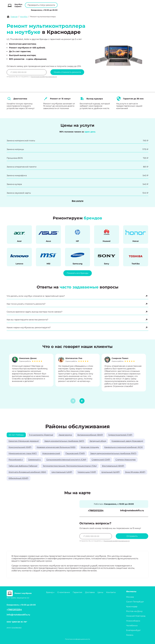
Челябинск (132, 626)
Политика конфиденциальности (77, 639)
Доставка (90, 592)
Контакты (90, 10)
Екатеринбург (133, 630)
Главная (14, 17)
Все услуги (78, 201)
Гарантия (78, 592)
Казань (130, 635)
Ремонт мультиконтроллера (43, 17)
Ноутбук (24, 17)
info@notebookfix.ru (132, 511)
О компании (69, 10)
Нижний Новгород (136, 616)
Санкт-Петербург (135, 602)
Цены (80, 10)
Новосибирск (133, 621)
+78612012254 (83, 4)
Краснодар (132, 607)
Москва (130, 597)
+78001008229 (64, 4)
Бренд (56, 10)
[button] (82, 401)
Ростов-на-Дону (134, 611)
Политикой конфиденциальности (44, 77)
